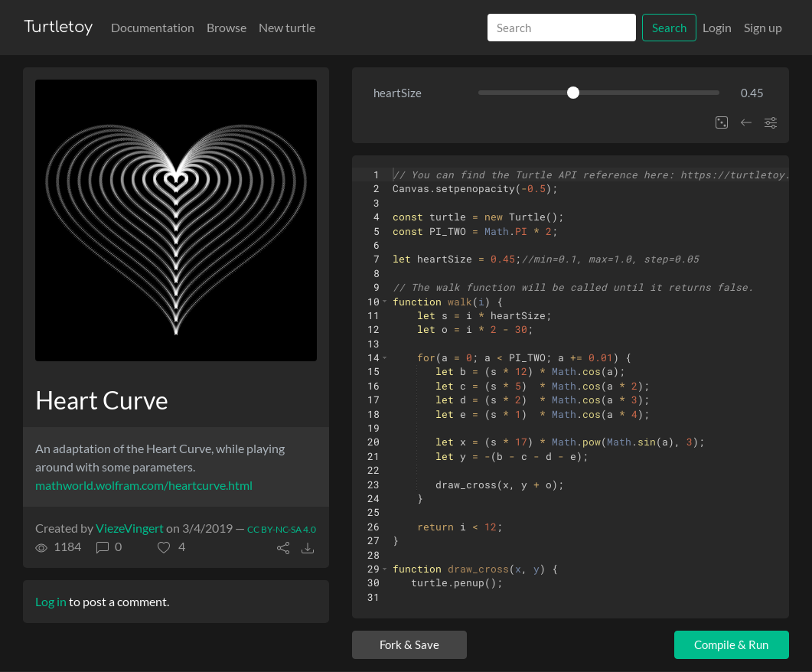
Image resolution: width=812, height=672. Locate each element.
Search (669, 28)
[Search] (562, 28)
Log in (51, 601)
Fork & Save (409, 644)
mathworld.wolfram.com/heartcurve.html (144, 485)
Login (717, 27)
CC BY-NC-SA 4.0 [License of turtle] (282, 529)
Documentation (153, 27)
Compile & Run (731, 644)
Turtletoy (58, 27)
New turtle (287, 27)
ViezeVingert (130, 528)
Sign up (763, 27)
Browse (227, 27)
